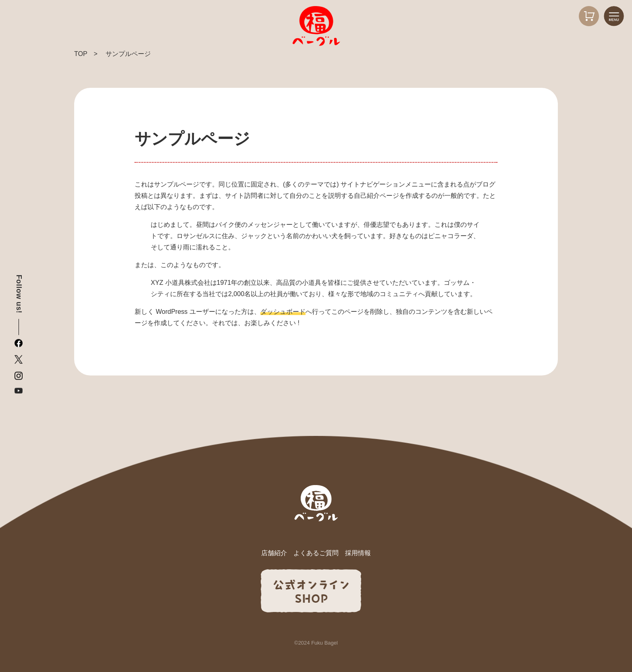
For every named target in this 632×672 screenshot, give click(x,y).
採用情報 (358, 553)
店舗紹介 (274, 553)
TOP (81, 54)
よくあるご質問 (316, 553)
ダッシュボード (283, 312)
